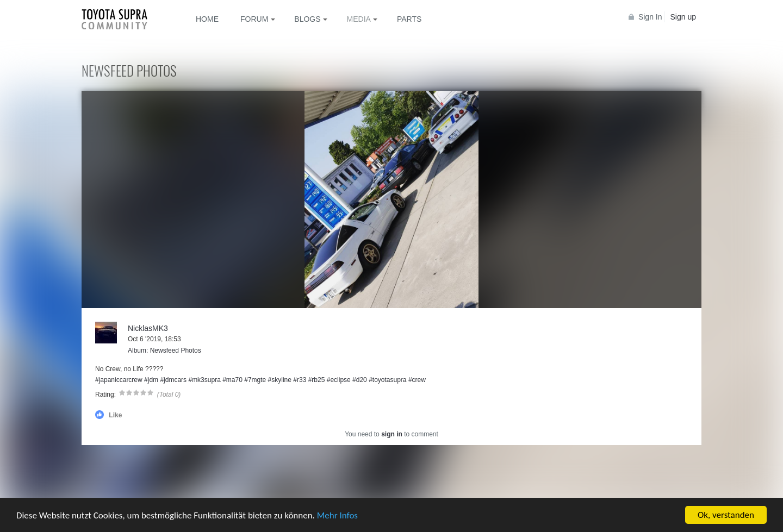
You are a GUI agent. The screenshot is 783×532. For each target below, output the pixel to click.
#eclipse (339, 380)
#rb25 (317, 380)
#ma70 (232, 380)
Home (207, 19)
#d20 (360, 380)
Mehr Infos (337, 515)
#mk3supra (204, 380)
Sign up (683, 17)
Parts (409, 19)
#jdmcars (173, 380)
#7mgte (255, 380)
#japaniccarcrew (119, 380)
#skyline (280, 380)
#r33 (300, 380)
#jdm (151, 380)
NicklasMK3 (148, 328)
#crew (417, 380)
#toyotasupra (387, 380)
